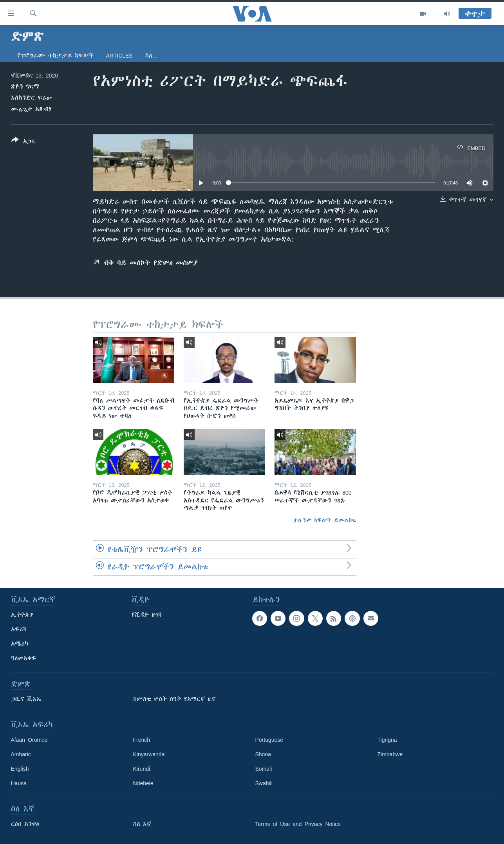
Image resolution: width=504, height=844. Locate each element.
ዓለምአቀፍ (24, 658)
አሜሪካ (20, 644)
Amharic (21, 754)
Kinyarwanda (149, 754)
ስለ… (152, 56)
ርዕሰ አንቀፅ (25, 824)
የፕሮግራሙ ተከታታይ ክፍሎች (55, 56)
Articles (119, 56)
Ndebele (143, 783)
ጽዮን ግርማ (25, 87)
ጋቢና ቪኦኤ (26, 699)
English (20, 769)
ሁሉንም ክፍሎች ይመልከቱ (325, 520)
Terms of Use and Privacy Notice (298, 824)
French (142, 740)
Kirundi (142, 769)
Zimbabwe (390, 754)
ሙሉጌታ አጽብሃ (31, 109)
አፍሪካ (19, 629)
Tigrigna (387, 740)
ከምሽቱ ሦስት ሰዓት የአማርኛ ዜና (174, 699)
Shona (263, 754)
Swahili (264, 783)
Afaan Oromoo (29, 740)
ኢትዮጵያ (22, 615)
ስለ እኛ (142, 824)
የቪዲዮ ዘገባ (147, 615)
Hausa (19, 783)
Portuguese (269, 740)
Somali (264, 769)
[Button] (23, 142)
